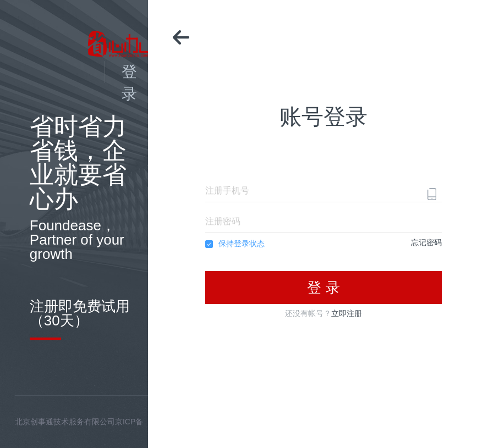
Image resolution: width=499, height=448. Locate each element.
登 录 (323, 287)
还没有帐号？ (323, 313)
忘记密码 (426, 242)
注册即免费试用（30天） (80, 313)
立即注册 (347, 313)
